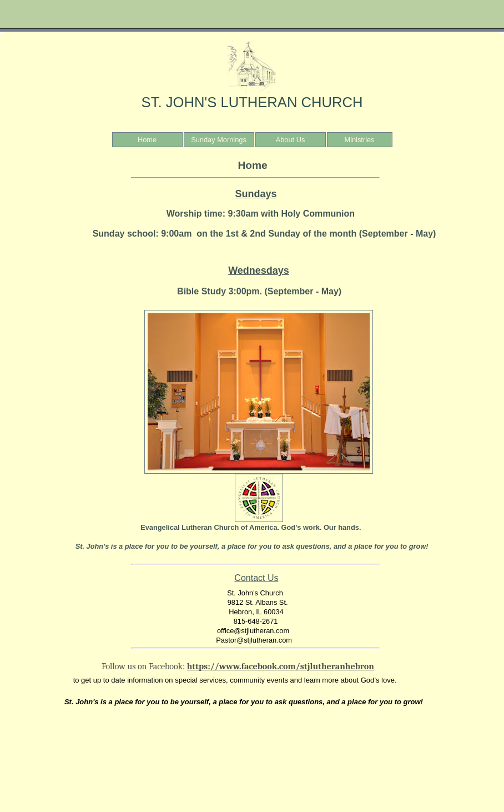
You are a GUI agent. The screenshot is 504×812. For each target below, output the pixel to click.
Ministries (359, 140)
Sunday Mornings (219, 140)
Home (147, 140)
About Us (291, 140)
